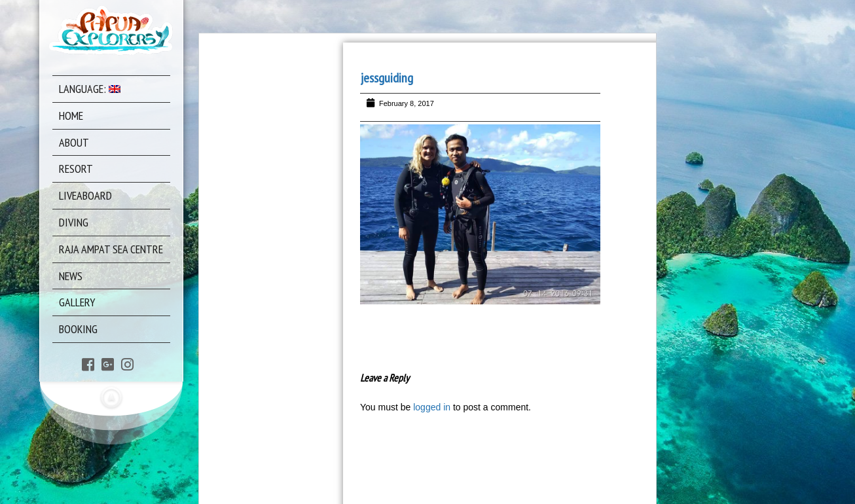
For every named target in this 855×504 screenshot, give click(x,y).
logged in (432, 407)
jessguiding (387, 78)
